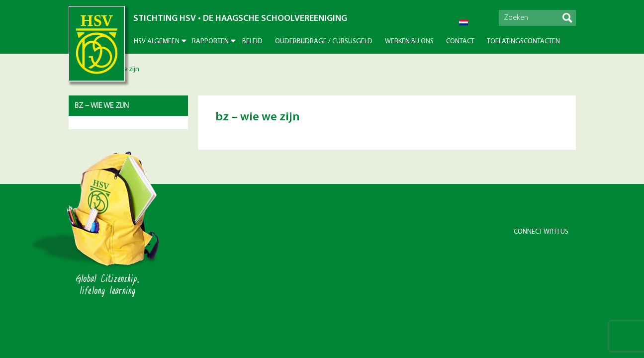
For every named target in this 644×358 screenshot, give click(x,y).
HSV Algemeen (157, 42)
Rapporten (210, 42)
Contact (460, 42)
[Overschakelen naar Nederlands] (463, 23)
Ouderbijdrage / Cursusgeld (324, 42)
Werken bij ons (409, 42)
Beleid (252, 42)
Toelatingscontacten (523, 42)
